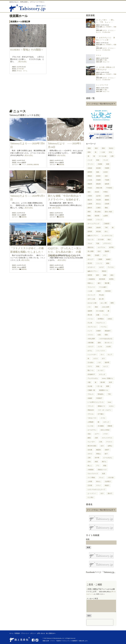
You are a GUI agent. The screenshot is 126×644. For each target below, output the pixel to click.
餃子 (106, 454)
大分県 (108, 347)
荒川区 (90, 263)
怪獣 (106, 335)
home (110, 402)
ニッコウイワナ (102, 85)
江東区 (98, 208)
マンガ (106, 160)
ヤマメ (99, 55)
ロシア (110, 355)
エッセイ (101, 370)
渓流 (89, 434)
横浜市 (90, 200)
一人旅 (103, 152)
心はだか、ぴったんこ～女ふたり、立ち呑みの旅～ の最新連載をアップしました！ (65, 252)
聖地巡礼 (101, 394)
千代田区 (109, 188)
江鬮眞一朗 (91, 390)
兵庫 (96, 438)
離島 (89, 255)
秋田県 (97, 216)
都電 (112, 303)
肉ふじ (90, 466)
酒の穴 (110, 493)
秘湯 (108, 164)
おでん (90, 351)
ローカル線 (103, 156)
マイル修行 (103, 287)
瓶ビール (91, 370)
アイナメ (109, 442)
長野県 (90, 275)
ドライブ (99, 220)
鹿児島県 (102, 279)
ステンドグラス (107, 438)
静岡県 (90, 172)
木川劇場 (101, 426)
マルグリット (101, 323)
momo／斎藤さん (108, 378)
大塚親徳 (91, 470)
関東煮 (110, 426)
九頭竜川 (108, 481)
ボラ (103, 359)
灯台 (111, 152)
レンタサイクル (107, 236)
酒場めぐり (101, 406)
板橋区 (108, 259)
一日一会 (99, 386)
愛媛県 (107, 251)
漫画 (99, 343)
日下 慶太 (105, 60)
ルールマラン (92, 430)
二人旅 (90, 291)
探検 (89, 152)
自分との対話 (105, 430)
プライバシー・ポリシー (28, 633)
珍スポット (108, 343)
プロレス (91, 394)
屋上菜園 (91, 251)
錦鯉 (105, 275)
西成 (98, 366)
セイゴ (106, 366)
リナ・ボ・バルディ (105, 410)
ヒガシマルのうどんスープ (96, 489)
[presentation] (100, 622)
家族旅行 (108, 331)
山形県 (106, 216)
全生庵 (90, 450)
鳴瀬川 (107, 485)
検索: (88, 539)
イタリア (91, 347)
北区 (106, 176)
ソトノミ (99, 263)
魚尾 (104, 474)
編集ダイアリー (93, 236)
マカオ (90, 243)
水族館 (90, 398)
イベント (24, 164)
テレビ (101, 478)
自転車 (98, 228)
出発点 (110, 319)
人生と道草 (106, 307)
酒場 (89, 148)
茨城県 (98, 180)
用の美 (90, 315)
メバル (103, 418)
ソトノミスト (101, 351)
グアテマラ (107, 243)
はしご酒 (104, 303)
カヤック (106, 422)
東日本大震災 (92, 446)
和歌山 (98, 454)
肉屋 (96, 462)
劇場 (89, 438)
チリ (105, 255)
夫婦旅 (100, 164)
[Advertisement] (47, 91)
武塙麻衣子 (91, 374)
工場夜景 (106, 224)
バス (89, 307)
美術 (96, 307)
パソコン (91, 319)
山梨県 (90, 204)
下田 (109, 394)
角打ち (104, 462)
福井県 (107, 362)
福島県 (107, 184)
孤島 (98, 172)
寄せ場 (101, 295)
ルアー (97, 434)
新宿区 (98, 176)
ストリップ (91, 295)
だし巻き (91, 497)
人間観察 (91, 422)
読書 (98, 315)
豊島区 (90, 176)
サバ (102, 355)
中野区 (106, 192)
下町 (106, 228)
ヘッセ (106, 315)
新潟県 (98, 168)
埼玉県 (98, 200)
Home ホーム (23, 71)
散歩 (109, 240)
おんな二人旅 (92, 303)
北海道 (90, 168)
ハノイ (90, 331)
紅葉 (99, 335)
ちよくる (91, 240)
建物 (108, 263)
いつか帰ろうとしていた (96, 402)
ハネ (99, 362)
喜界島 (111, 279)
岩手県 (111, 247)
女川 (102, 446)
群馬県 (90, 232)
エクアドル (101, 247)
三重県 (100, 259)
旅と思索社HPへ (51, 633)
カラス (96, 359)
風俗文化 (91, 247)
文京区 (106, 172)
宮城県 (97, 255)
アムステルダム (93, 378)
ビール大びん (108, 458)
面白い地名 (108, 212)
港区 (89, 192)
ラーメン (91, 164)
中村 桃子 (21, 69)
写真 (98, 243)
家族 (105, 466)
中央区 (90, 188)
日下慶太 (101, 414)
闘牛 (98, 275)
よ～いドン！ (92, 493)
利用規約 (17, 633)
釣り (106, 232)
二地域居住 (91, 279)
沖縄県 (107, 168)
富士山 (98, 204)
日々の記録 (100, 311)
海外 (96, 148)
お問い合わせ (41, 633)
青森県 (90, 184)
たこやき (91, 426)
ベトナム (104, 327)
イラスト (91, 335)
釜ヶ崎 (101, 299)
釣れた (98, 481)
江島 (101, 442)
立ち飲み (91, 362)
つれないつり (106, 62)
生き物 (90, 386)
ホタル (111, 406)
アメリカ (111, 267)
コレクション (92, 327)
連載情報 (36, 164)
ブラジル (91, 414)
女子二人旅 (91, 299)
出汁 (102, 493)
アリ (98, 466)
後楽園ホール (104, 390)
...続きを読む (22, 62)
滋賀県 (90, 311)
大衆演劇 (91, 343)
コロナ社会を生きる (106, 339)
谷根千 (107, 450)
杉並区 (90, 220)
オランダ (102, 374)
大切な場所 (91, 339)
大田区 (90, 196)
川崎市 (90, 228)
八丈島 (90, 180)
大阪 (89, 382)
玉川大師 (101, 240)
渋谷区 (97, 192)
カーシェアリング (93, 224)
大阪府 (98, 291)
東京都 (98, 232)
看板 (106, 208)
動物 (89, 216)
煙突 (89, 212)
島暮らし (91, 283)
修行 (99, 283)
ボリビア (91, 259)
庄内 (89, 462)
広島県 (107, 204)
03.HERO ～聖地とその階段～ (28, 50)
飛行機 (107, 283)
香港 (98, 160)
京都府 (98, 331)
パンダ (90, 160)
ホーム (11, 633)
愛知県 (98, 184)
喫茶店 (104, 271)
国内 (103, 148)
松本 (111, 382)
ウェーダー (91, 442)
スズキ (100, 347)
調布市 (90, 208)
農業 (108, 386)
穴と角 (90, 323)
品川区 (98, 196)
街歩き (111, 148)
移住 (112, 275)
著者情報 (30, 164)
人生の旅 (111, 478)
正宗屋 (90, 485)
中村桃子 (99, 398)
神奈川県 (99, 188)
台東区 (107, 196)
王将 (89, 458)
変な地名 (98, 212)
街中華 (97, 458)
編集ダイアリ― (93, 271)
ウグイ (90, 366)
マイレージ (91, 287)
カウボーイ (91, 267)
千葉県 (107, 180)
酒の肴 (103, 382)
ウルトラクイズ (93, 474)
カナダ (101, 267)
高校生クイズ (102, 470)
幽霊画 (98, 450)
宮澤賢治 (101, 319)
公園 (112, 156)
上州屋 (90, 481)
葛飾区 (107, 200)
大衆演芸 (108, 291)
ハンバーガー (92, 355)
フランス (91, 406)
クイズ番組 (91, 478)
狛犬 (99, 251)
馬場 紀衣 (91, 410)
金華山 (110, 446)
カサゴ (90, 454)
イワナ (106, 434)
